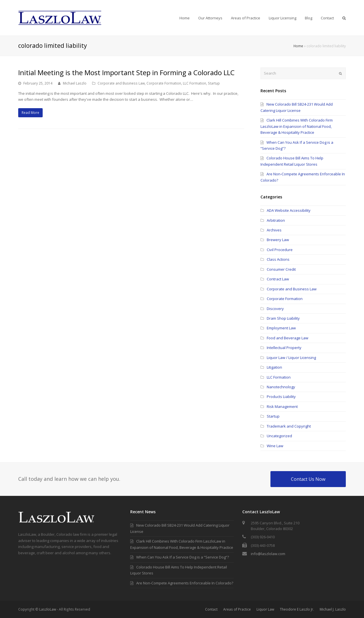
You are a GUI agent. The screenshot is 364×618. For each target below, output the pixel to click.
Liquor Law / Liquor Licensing (291, 358)
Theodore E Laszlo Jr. (297, 609)
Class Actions (278, 259)
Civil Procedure (280, 250)
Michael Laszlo (75, 83)
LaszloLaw (48, 609)
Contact (211, 609)
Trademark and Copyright (289, 426)
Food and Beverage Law (288, 338)
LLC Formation (195, 83)
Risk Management (282, 406)
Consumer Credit (281, 269)
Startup (214, 83)
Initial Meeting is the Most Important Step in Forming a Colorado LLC (126, 72)
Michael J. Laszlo (333, 609)
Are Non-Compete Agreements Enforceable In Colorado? (182, 583)
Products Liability (281, 397)
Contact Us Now (308, 479)
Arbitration (276, 220)
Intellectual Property (284, 348)
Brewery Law (278, 240)
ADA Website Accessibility (289, 210)
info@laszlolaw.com (268, 554)
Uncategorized (279, 436)
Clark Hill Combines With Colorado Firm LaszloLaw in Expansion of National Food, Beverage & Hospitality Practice (297, 126)
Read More (30, 113)
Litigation (274, 367)
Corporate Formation (164, 83)
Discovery (275, 309)
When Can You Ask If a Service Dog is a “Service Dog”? (180, 557)
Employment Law (281, 328)
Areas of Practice (237, 609)
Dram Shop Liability (283, 318)
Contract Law (278, 279)
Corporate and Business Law (121, 83)
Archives (274, 230)
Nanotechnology (281, 387)
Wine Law (275, 446)
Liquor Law (265, 609)
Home (298, 46)
